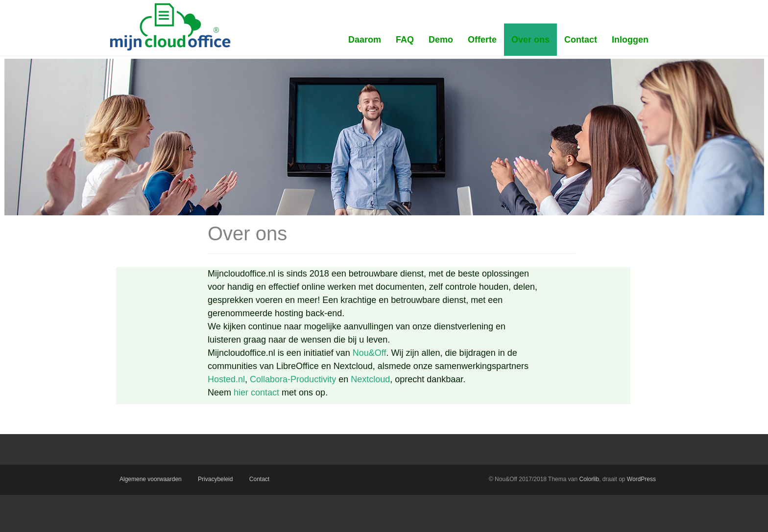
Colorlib (589, 479)
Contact (581, 40)
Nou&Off (370, 353)
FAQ (405, 40)
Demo (441, 40)
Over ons (530, 40)
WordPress (641, 479)
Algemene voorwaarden (151, 479)
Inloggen (630, 40)
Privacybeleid (215, 479)
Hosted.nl (226, 379)
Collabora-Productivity (293, 379)
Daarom (365, 40)
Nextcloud (370, 379)
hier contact (256, 393)
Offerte (482, 40)
